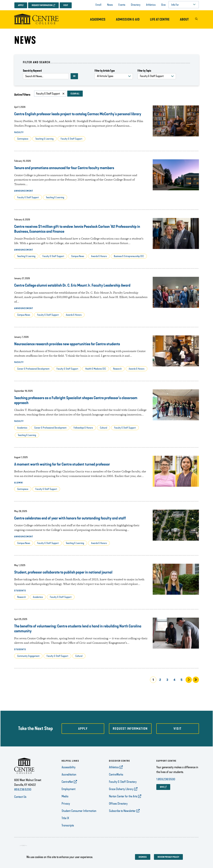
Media (65, 796)
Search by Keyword (32, 71)
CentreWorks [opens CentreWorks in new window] (116, 774)
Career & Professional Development (33, 369)
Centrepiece (23, 139)
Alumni (19, 483)
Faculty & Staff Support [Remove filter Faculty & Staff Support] (48, 94)
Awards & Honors (99, 256)
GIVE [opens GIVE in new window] (162, 787)
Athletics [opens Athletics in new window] (114, 767)
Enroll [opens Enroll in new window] (98, 5)
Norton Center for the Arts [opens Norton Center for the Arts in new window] (123, 796)
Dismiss (143, 857)
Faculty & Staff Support (71, 139)
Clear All (75, 94)
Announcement (24, 191)
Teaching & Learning (44, 139)
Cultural (103, 428)
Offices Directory (118, 804)
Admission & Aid (128, 19)
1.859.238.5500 (166, 779)
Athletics (151, 5)
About (184, 19)
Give (163, 5)
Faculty (19, 132)
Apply (21, 5)
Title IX (65, 818)
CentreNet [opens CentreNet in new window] (67, 782)
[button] (196, 20)
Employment (69, 789)
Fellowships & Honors (83, 428)
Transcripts (68, 825)
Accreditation (69, 774)
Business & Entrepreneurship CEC (129, 256)
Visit (66, 5)
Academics (98, 19)
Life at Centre (160, 19)
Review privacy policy (168, 857)
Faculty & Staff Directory (123, 782)
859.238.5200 (23, 789)
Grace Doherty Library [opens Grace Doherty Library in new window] (121, 789)
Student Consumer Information (79, 811)
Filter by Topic (144, 71)
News (110, 5)
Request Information (42, 5)
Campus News (78, 256)
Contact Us (20, 797)
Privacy (66, 804)
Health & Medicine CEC (96, 369)
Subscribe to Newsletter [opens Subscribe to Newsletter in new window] (122, 811)
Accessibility (69, 767)
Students (20, 591)
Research (117, 369)
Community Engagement (28, 656)
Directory (136, 5)
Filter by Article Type (105, 71)
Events (122, 5)
